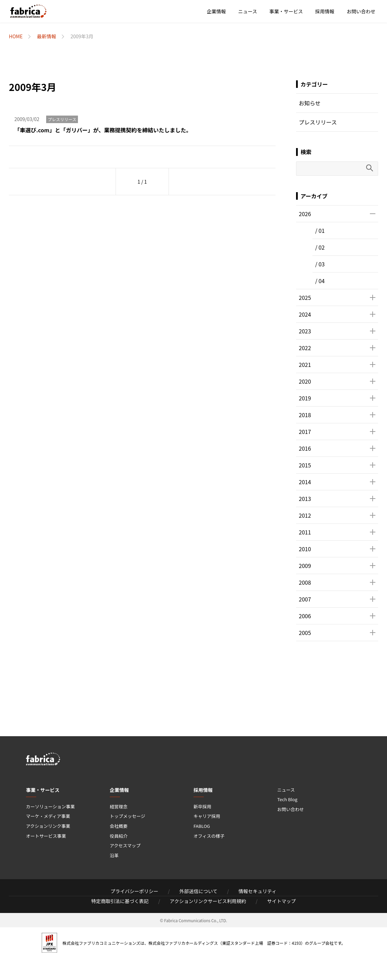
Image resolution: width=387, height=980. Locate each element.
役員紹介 (119, 836)
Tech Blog (287, 799)
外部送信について (198, 891)
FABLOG (202, 826)
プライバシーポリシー (134, 891)
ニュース (248, 11)
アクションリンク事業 (48, 826)
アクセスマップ (125, 845)
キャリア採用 (207, 816)
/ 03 (320, 264)
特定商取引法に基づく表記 (120, 901)
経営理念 (119, 806)
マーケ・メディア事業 (48, 816)
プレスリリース (62, 119)
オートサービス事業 (46, 836)
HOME (16, 36)
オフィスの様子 (209, 836)
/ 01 (320, 230)
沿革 (114, 855)
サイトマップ (281, 901)
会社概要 (119, 826)
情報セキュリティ (258, 891)
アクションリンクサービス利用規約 (208, 901)
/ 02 (320, 247)
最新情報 (46, 36)
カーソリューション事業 (50, 806)
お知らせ (310, 103)
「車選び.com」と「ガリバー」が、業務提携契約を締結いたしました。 (103, 130)
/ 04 (320, 281)
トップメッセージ (128, 816)
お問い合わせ (361, 11)
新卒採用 (202, 806)
